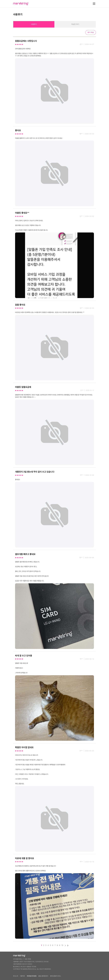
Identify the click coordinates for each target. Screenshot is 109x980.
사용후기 (34, 24)
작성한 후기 (75, 24)
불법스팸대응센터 (43, 976)
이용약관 (22, 976)
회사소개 (16, 976)
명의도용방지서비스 (56, 976)
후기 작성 (91, 32)
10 (62, 945)
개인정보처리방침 (32, 976)
